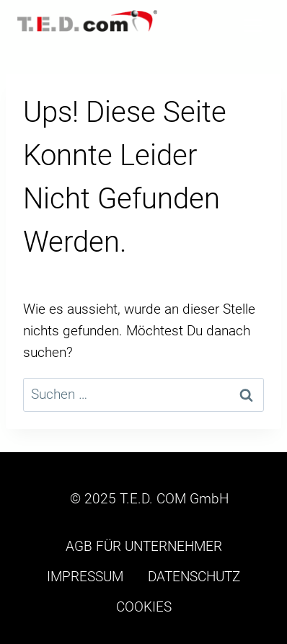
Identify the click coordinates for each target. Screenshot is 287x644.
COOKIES (144, 607)
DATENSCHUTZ (194, 577)
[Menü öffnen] (253, 25)
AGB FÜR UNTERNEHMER (144, 546)
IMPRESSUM (85, 577)
